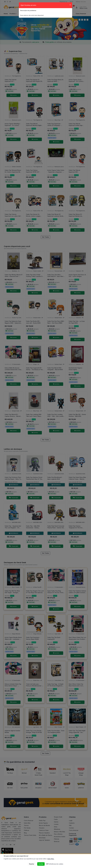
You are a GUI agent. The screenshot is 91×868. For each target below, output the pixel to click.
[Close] (70, 5)
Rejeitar (32, 864)
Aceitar (41, 864)
